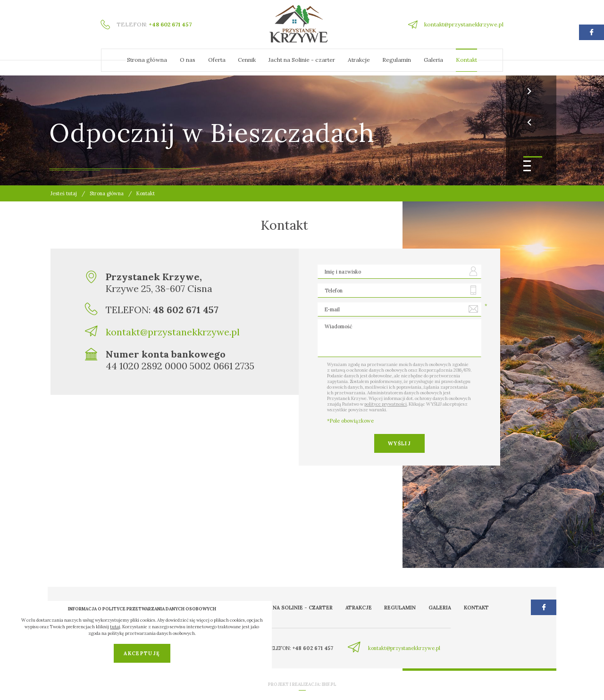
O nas (188, 60)
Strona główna (147, 60)
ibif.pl (329, 684)
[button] (533, 157)
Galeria (433, 60)
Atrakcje (359, 60)
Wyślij (399, 443)
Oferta (217, 60)
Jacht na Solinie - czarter (302, 60)
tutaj (115, 627)
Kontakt (466, 60)
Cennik (247, 60)
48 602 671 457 (186, 310)
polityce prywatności (386, 404)
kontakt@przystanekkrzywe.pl (464, 24)
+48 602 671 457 (170, 24)
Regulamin (397, 60)
